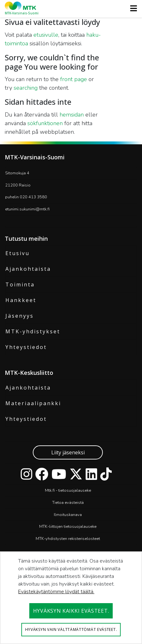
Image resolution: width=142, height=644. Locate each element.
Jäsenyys (20, 316)
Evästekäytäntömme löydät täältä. (56, 592)
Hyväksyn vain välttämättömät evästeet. (71, 629)
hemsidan (72, 115)
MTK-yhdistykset (33, 331)
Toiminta (20, 284)
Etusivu (18, 253)
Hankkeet (21, 300)
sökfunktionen (45, 123)
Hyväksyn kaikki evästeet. (71, 611)
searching (26, 88)
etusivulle (46, 35)
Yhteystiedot (26, 347)
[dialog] (71, 598)
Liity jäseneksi (68, 452)
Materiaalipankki (33, 403)
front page (74, 79)
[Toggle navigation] (132, 8)
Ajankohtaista (28, 269)
